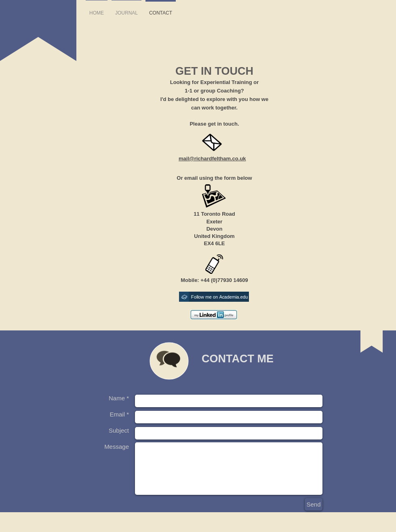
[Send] (314, 504)
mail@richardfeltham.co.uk (212, 159)
